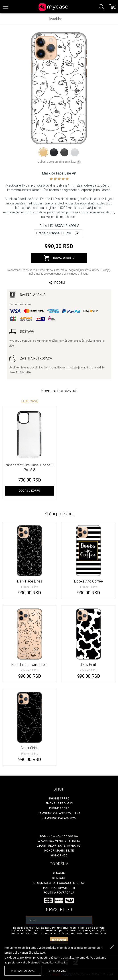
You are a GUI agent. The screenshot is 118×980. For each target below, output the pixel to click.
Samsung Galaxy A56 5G (59, 836)
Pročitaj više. (24, 372)
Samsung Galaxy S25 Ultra (59, 813)
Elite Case (30, 401)
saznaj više (58, 971)
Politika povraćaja (59, 893)
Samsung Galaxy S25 (59, 818)
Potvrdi (59, 940)
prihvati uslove (23, 971)
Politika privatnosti (59, 888)
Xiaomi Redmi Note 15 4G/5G (59, 841)
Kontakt (59, 878)
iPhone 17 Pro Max (59, 803)
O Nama (59, 873)
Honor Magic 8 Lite (59, 851)
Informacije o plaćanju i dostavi (59, 883)
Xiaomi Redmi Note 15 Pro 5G (59, 846)
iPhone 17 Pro (59, 798)
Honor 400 (59, 855)
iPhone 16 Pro (59, 808)
